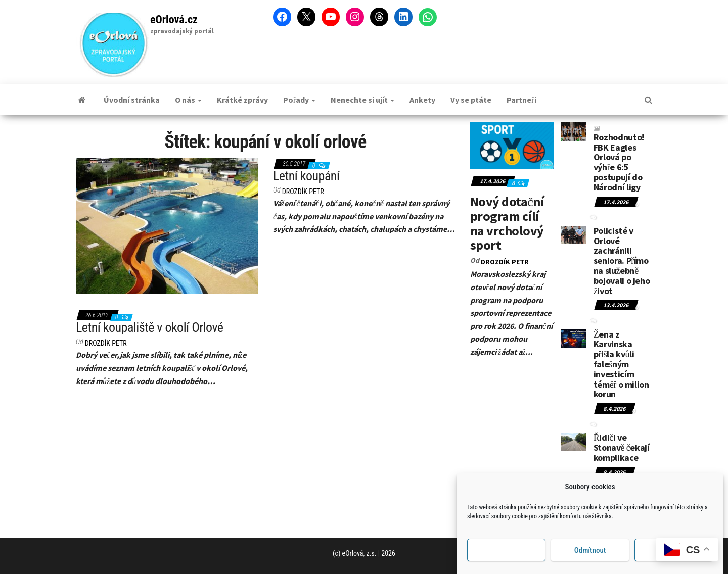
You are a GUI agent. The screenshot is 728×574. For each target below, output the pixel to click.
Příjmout (506, 556)
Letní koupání (306, 176)
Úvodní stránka (132, 100)
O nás (188, 100)
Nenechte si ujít (362, 100)
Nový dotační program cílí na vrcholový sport (507, 223)
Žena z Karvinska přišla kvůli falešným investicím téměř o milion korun (621, 364)
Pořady (299, 100)
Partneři (521, 100)
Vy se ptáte (471, 100)
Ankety (422, 100)
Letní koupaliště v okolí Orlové (150, 327)
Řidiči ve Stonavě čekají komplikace (622, 447)
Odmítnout (590, 556)
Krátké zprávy (242, 100)
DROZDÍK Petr (303, 192)
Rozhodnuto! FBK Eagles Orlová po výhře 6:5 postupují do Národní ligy (619, 160)
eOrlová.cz (174, 19)
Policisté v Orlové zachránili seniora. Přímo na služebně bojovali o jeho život (622, 261)
